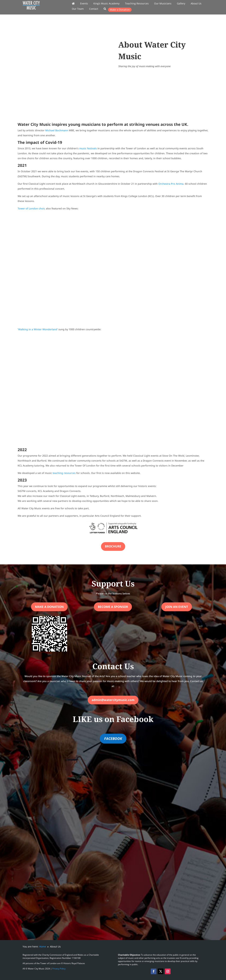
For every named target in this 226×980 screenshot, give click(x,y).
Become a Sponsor (113, 607)
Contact (94, 9)
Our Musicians (163, 4)
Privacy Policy (59, 969)
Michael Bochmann (57, 130)
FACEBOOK (113, 739)
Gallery (181, 4)
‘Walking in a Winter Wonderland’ (38, 329)
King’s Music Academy (106, 4)
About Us (196, 4)
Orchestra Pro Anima (171, 184)
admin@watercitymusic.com (113, 700)
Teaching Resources (137, 4)
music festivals (88, 148)
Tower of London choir (31, 208)
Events (84, 4)
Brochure (113, 546)
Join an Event (177, 607)
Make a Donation (120, 10)
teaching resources (64, 473)
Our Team (78, 9)
